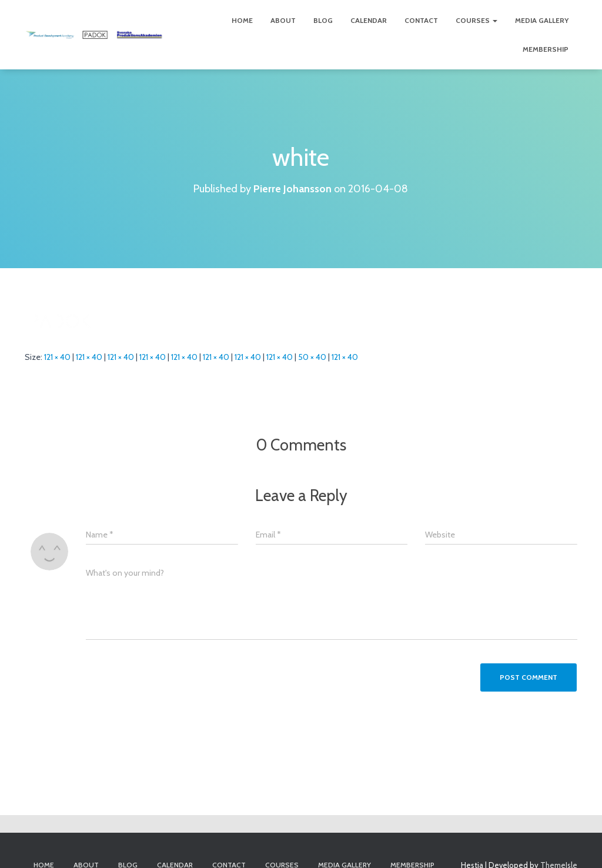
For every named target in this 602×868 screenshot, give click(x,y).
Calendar (369, 20)
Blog (323, 20)
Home (242, 20)
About (283, 20)
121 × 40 (57, 357)
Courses (476, 20)
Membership (546, 49)
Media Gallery (542, 20)
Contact (421, 20)
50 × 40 (312, 357)
